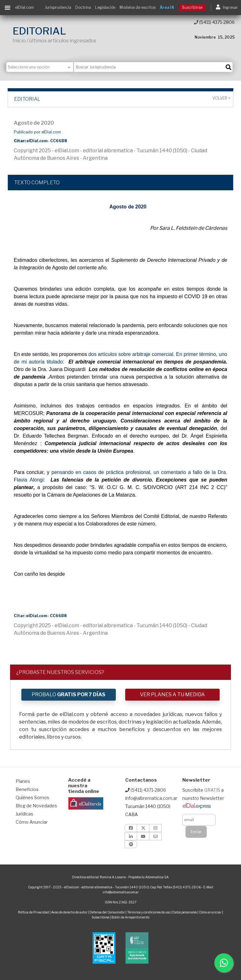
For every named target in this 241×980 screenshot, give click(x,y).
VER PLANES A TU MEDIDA (172, 695)
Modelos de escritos (138, 7)
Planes (23, 781)
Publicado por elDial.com (37, 132)
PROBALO (69, 695)
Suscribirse (192, 7)
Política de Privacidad (33, 912)
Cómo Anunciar (32, 822)
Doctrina (83, 7)
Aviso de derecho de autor (69, 912)
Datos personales (185, 912)
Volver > (221, 98)
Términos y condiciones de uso (149, 912)
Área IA (167, 7)
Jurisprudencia (58, 7)
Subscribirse (101, 917)
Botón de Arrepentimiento (130, 917)
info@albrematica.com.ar (151, 798)
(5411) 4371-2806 (214, 22)
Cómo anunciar (210, 912)
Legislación (105, 7)
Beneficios (27, 789)
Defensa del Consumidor (107, 912)
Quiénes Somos (32, 797)
